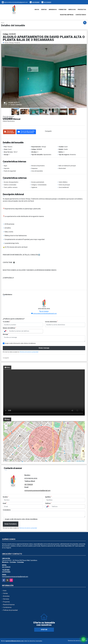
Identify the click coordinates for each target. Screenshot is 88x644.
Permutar (62, 9)
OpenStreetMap (80, 461)
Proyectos (82, 9)
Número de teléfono (9, 328)
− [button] (6, 427)
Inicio (37, 9)
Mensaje (6, 334)
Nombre (6, 497)
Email (5, 503)
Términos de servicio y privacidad (29, 352)
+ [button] (6, 424)
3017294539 (47, 2)
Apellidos (48, 497)
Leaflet (69, 461)
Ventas (44, 9)
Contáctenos (81, 15)
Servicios (72, 9)
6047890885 (36, 2)
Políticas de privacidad (10, 610)
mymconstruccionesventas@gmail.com (45, 313)
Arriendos (53, 9)
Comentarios (7, 510)
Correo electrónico (51, 322)
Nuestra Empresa (67, 15)
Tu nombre (7, 322)
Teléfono (48, 503)
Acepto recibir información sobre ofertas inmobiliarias (21, 519)
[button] (85, 46)
